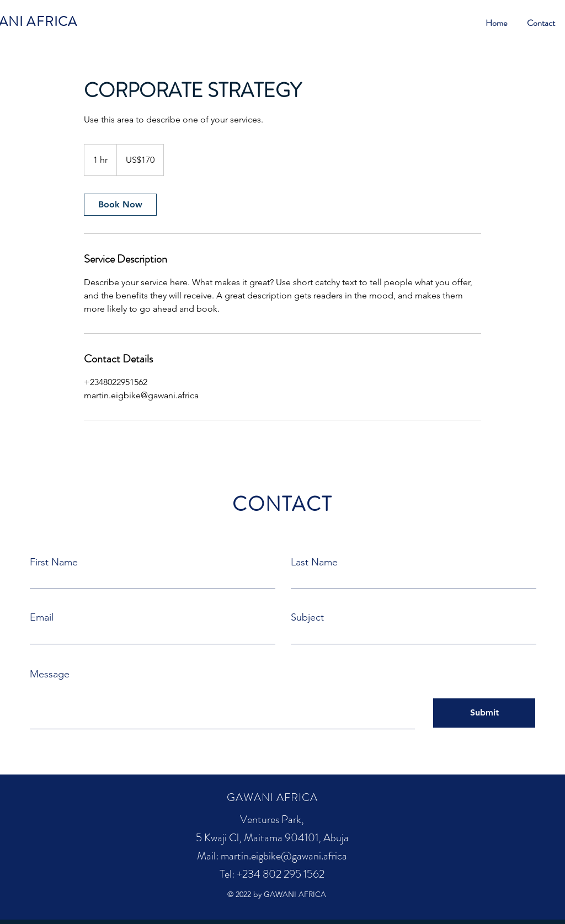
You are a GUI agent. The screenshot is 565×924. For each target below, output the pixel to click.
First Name (54, 562)
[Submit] (484, 713)
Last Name (314, 562)
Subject (307, 617)
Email (42, 617)
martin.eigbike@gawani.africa (284, 856)
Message (50, 674)
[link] (120, 205)
